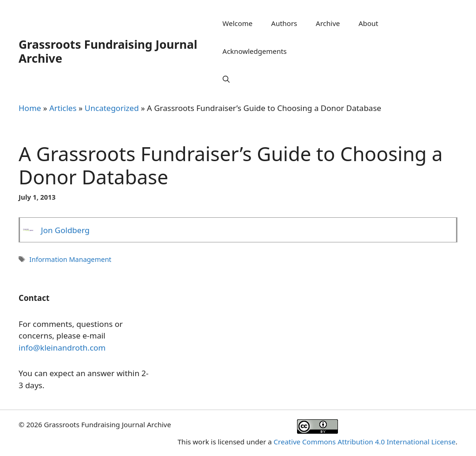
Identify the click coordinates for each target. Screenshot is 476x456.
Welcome (238, 23)
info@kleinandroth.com (62, 348)
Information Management (70, 259)
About (368, 23)
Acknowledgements (255, 51)
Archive (328, 23)
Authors (284, 23)
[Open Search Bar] (226, 79)
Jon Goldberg (65, 230)
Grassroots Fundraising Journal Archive (108, 51)
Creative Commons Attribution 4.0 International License (365, 442)
